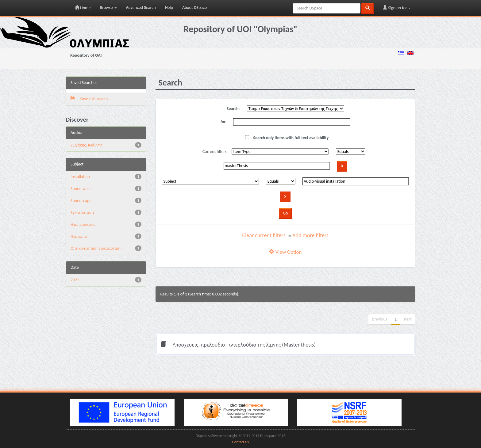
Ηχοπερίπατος (83, 224)
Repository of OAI (86, 55)
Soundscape (81, 201)
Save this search (89, 99)
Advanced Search (141, 8)
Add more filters (310, 235)
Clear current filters (264, 235)
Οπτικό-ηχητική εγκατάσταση (96, 248)
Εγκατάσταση (82, 213)
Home (83, 8)
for (223, 122)
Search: (233, 109)
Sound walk (81, 189)
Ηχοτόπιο (79, 236)
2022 (75, 280)
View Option (285, 252)
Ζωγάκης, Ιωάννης (87, 145)
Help (169, 8)
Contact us (240, 442)
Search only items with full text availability (287, 138)
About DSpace (194, 8)
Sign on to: (397, 8)
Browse (108, 8)
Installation (80, 177)
